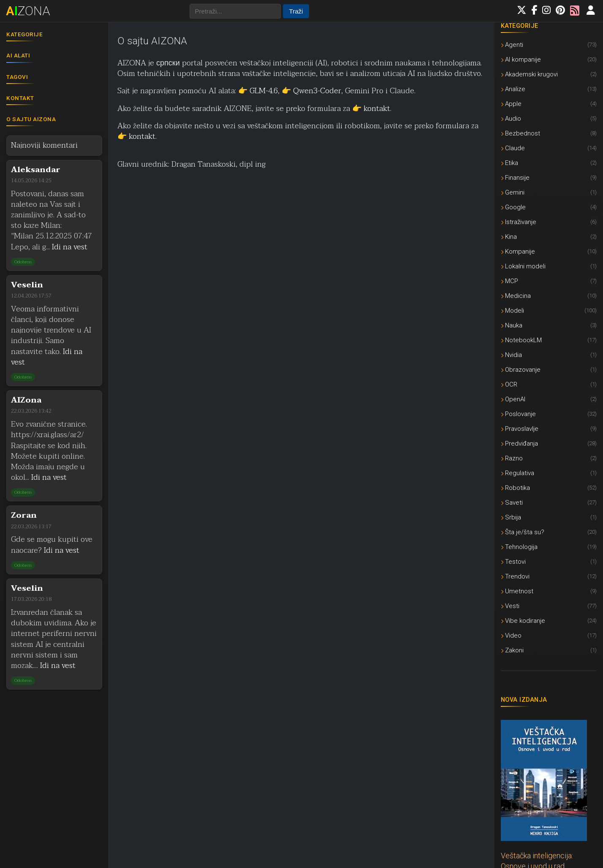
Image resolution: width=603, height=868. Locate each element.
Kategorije (24, 34)
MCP (549, 281)
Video (549, 635)
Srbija (549, 517)
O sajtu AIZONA (31, 119)
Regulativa (549, 473)
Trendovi (549, 576)
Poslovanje (549, 414)
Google (549, 207)
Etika (549, 163)
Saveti (549, 502)
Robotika (549, 488)
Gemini (549, 192)
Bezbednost (549, 133)
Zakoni (549, 650)
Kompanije (549, 251)
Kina (549, 237)
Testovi (549, 561)
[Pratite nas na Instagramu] (546, 11)
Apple (549, 104)
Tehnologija (549, 547)
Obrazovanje (549, 369)
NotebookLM (549, 340)
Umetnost (549, 591)
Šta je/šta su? (549, 532)
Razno (549, 458)
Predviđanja (549, 443)
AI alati (18, 55)
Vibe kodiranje (549, 621)
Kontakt (20, 98)
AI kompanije (549, 59)
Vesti (549, 606)
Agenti (549, 45)
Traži (296, 11)
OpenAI (549, 399)
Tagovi (17, 77)
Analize (549, 89)
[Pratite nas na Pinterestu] (560, 11)
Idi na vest (70, 247)
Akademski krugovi (549, 74)
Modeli (549, 310)
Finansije (549, 177)
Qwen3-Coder (317, 91)
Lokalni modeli (549, 266)
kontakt (377, 109)
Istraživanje (549, 222)
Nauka (549, 325)
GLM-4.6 (264, 91)
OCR (549, 384)
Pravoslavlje (549, 429)
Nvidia (549, 355)
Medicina (549, 296)
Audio (549, 118)
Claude (549, 148)
